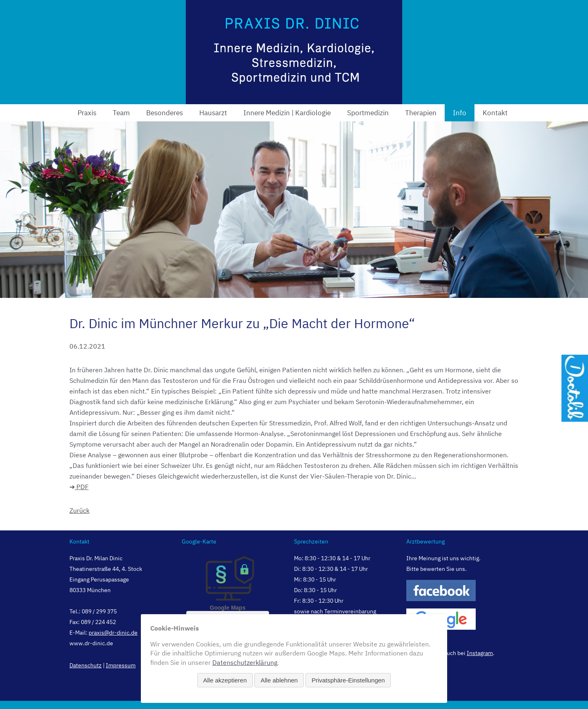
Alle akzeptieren (225, 680)
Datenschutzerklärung (245, 662)
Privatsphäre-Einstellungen (348, 680)
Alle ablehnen (279, 680)
